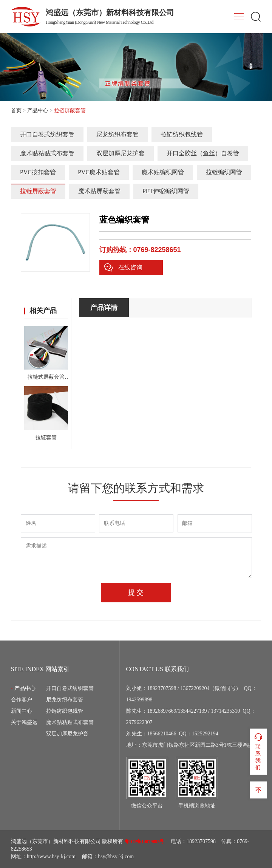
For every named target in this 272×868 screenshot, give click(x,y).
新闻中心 (22, 711)
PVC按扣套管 (38, 172)
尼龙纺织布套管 (117, 134)
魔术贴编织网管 (163, 172)
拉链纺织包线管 (182, 134)
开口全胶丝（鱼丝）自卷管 (203, 153)
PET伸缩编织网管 (166, 191)
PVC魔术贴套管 (99, 172)
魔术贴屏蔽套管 (99, 191)
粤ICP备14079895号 (144, 842)
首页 (16, 111)
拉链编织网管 (224, 172)
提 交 (136, 593)
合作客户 (22, 700)
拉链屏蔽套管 (38, 191)
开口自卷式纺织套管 (47, 134)
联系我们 (258, 751)
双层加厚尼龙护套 (121, 153)
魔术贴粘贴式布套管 (47, 153)
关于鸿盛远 (24, 722)
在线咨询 (123, 268)
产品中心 (38, 111)
